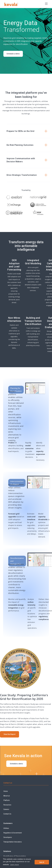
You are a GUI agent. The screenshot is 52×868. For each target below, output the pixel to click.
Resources (7, 805)
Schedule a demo (13, 54)
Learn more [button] (15, 865)
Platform (7, 800)
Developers (8, 837)
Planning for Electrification (16, 390)
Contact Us (7, 814)
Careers (6, 809)
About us (7, 796)
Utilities (6, 828)
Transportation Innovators (13, 842)
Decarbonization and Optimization (17, 561)
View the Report (10, 734)
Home (6, 791)
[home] (13, 4)
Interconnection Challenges (17, 483)
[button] (46, 4)
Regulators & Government (13, 833)
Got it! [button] (42, 862)
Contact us (8, 783)
